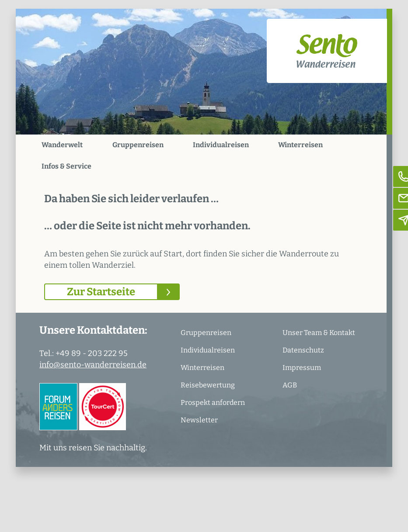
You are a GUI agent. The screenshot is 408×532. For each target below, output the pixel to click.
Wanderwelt (62, 145)
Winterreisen (300, 145)
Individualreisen (221, 145)
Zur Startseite (101, 292)
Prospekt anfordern (213, 402)
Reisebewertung (208, 385)
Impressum (302, 368)
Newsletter (199, 420)
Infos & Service (66, 166)
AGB (290, 385)
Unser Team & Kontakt (319, 333)
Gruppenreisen (138, 145)
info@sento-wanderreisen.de (93, 365)
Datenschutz (303, 350)
